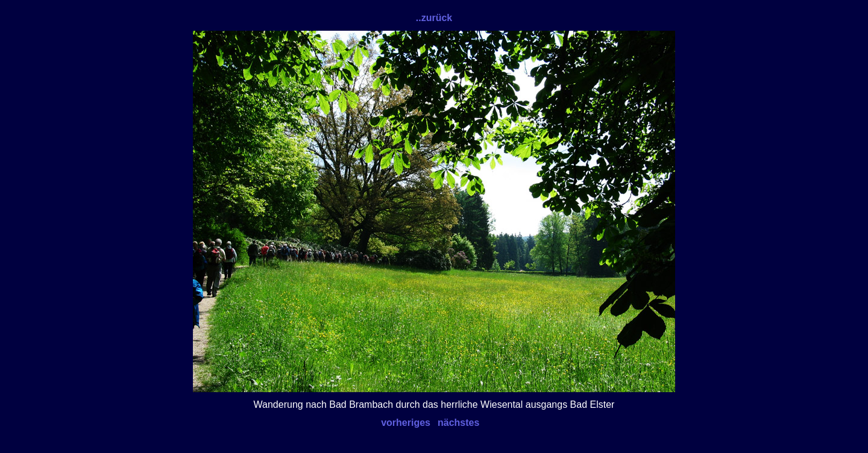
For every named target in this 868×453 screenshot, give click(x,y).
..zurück (434, 18)
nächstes (458, 423)
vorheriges (406, 423)
